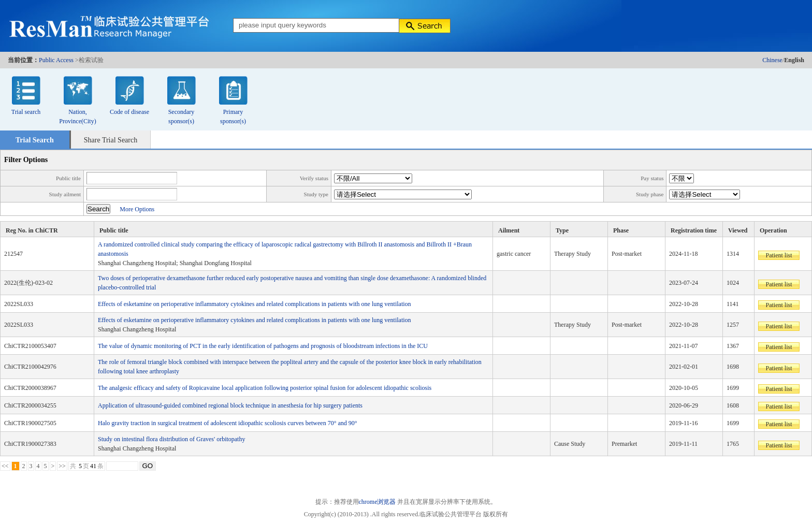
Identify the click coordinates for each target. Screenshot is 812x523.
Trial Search (35, 140)
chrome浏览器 (378, 502)
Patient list (779, 255)
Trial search (26, 112)
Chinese (772, 60)
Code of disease (129, 112)
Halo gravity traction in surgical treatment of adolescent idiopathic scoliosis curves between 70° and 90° (228, 423)
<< (5, 466)
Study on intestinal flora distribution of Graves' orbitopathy (171, 439)
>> (62, 466)
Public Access (56, 60)
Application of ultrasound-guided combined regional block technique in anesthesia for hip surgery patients (230, 405)
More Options (137, 209)
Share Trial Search (111, 140)
